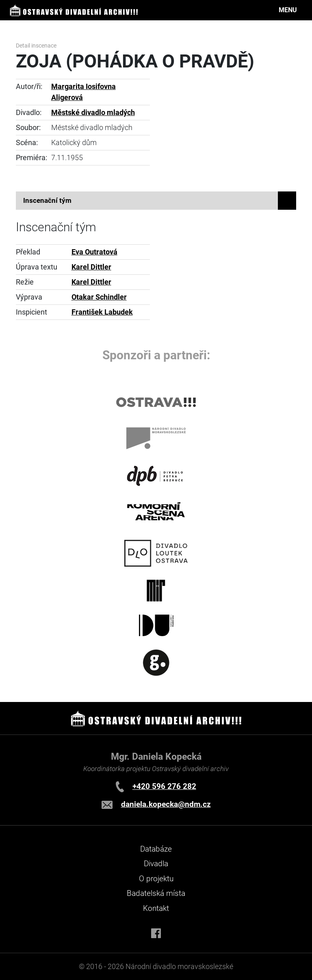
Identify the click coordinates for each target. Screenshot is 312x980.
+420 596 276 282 (164, 786)
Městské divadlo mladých (93, 113)
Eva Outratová (94, 252)
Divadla (156, 864)
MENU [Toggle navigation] (288, 10)
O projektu (156, 879)
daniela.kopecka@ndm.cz (166, 804)
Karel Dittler (91, 267)
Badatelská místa (156, 893)
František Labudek (102, 312)
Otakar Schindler (99, 297)
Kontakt (156, 908)
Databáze (156, 849)
